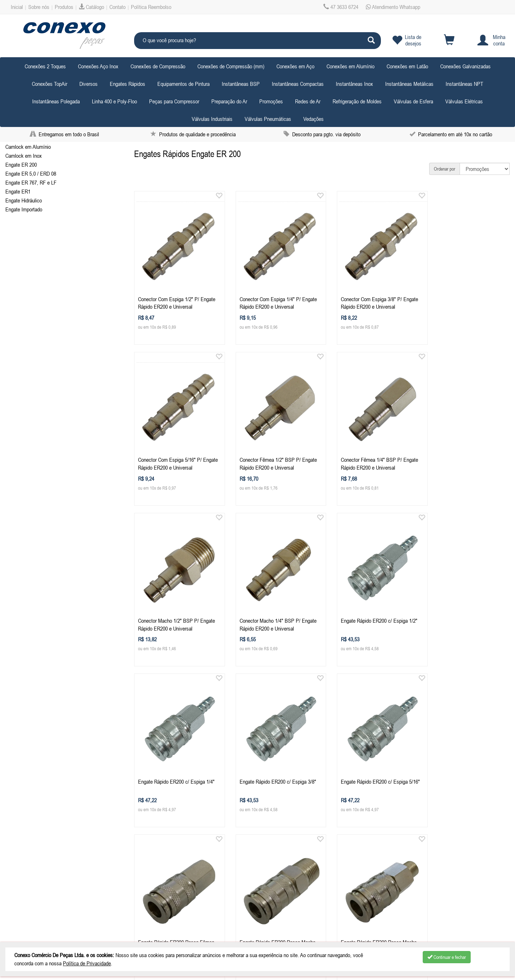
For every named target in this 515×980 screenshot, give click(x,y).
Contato (117, 7)
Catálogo (91, 7)
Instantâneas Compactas (298, 84)
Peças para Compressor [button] (174, 101)
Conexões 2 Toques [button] (45, 66)
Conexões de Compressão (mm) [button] (231, 66)
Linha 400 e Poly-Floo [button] (114, 101)
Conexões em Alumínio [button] (350, 66)
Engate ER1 (18, 191)
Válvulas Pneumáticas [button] (268, 119)
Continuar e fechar (447, 957)
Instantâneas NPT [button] (464, 84)
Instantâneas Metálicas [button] (409, 84)
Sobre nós (39, 7)
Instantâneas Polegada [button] (56, 101)
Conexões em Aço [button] (295, 66)
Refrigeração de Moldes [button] (357, 101)
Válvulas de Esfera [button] (413, 101)
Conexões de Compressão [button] (158, 66)
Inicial (17, 7)
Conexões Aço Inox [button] (98, 66)
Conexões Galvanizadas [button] (465, 66)
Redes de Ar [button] (308, 101)
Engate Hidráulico (24, 200)
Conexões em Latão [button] (407, 66)
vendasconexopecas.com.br (184, 880)
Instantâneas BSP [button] (241, 84)
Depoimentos (28, 916)
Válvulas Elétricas (464, 101)
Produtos (64, 7)
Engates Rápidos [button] (127, 84)
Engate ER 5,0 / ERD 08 (31, 173)
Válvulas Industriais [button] (212, 119)
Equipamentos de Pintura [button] (183, 84)
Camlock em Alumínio (28, 147)
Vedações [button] (313, 119)
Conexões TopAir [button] (50, 84)
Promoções (271, 101)
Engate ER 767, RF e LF (31, 182)
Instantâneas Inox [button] (354, 84)
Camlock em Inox (24, 156)
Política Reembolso (151, 7)
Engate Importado (24, 209)
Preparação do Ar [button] (229, 101)
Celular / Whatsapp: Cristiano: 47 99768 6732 (184, 871)
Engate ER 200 (21, 165)
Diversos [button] (89, 84)
